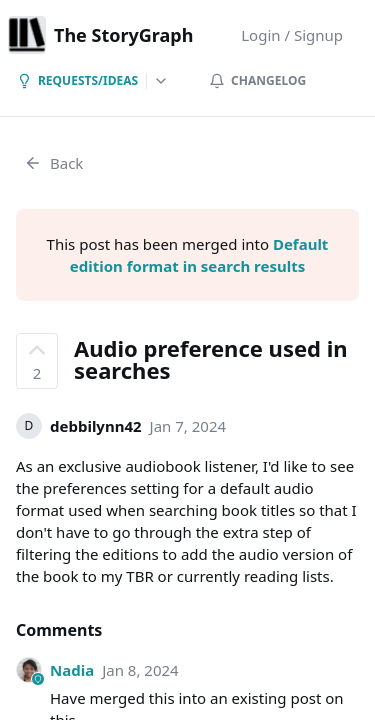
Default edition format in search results (199, 255)
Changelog (257, 80)
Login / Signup (292, 35)
